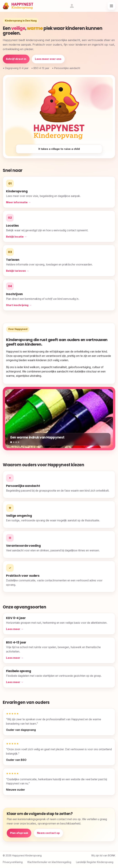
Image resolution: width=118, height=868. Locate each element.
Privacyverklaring (13, 862)
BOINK (112, 855)
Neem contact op (48, 833)
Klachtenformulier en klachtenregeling (49, 862)
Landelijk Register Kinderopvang (95, 862)
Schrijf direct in (16, 59)
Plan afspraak (19, 833)
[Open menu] (111, 6)
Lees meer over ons (48, 59)
